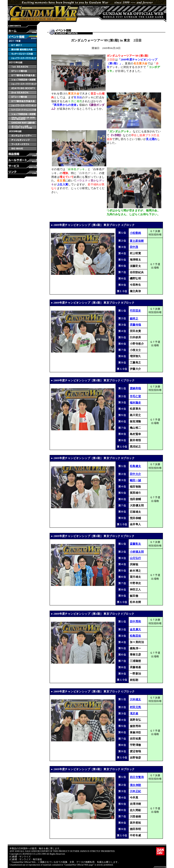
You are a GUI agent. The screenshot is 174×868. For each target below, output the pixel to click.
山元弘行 (135, 558)
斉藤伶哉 (135, 325)
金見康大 (135, 629)
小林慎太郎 (137, 552)
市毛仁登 (135, 396)
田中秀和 (135, 621)
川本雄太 (135, 699)
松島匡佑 (135, 636)
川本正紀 (135, 791)
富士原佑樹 (137, 241)
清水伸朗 (135, 785)
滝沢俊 (134, 713)
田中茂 (134, 247)
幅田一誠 (135, 480)
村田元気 (135, 707)
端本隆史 (135, 403)
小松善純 (135, 233)
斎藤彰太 (135, 544)
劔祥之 (134, 319)
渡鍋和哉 (135, 388)
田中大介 (135, 474)
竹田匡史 (135, 311)
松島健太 (135, 466)
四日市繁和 (137, 777)
